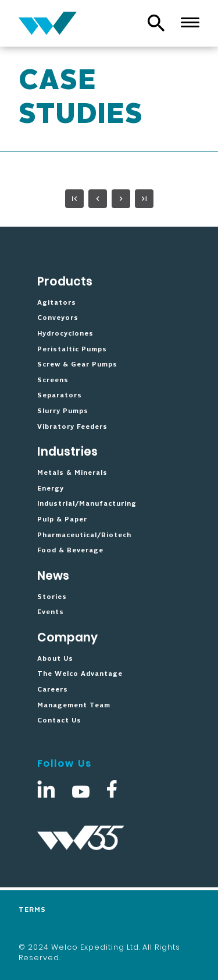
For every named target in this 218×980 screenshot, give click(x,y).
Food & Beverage (70, 551)
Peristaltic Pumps (72, 350)
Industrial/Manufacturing (87, 504)
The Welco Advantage (80, 674)
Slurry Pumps (63, 411)
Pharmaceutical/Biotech (84, 535)
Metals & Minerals (72, 473)
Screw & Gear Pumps (77, 365)
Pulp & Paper (62, 520)
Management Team (74, 706)
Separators (60, 396)
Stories (52, 597)
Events (51, 612)
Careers (53, 690)
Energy (51, 489)
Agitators (57, 303)
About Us (55, 659)
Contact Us (59, 721)
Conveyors (58, 318)
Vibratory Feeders (72, 427)
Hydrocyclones (65, 334)
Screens (53, 380)
